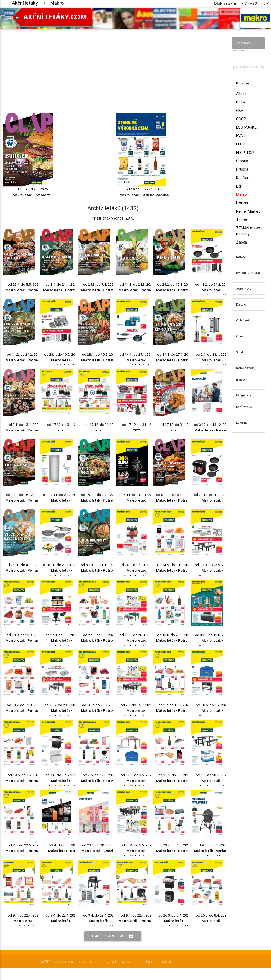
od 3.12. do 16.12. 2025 (24, 495)
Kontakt (165, 962)
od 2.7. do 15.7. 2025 (137, 705)
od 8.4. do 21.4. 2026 (62, 284)
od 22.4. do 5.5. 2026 (24, 284)
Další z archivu (113, 936)
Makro (57, 3)
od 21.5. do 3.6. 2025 (137, 775)
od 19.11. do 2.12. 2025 (62, 495)
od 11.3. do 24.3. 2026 (137, 284)
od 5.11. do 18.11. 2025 (137, 495)
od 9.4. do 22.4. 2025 (24, 915)
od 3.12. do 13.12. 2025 (212, 425)
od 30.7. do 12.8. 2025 (212, 635)
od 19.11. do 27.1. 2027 (144, 189)
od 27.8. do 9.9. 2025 (62, 635)
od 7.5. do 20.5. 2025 (212, 775)
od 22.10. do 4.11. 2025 (212, 495)
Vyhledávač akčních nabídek (247, 48)
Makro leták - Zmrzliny (99, 851)
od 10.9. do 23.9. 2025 (212, 565)
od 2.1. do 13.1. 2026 (212, 355)
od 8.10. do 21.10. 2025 (62, 565)
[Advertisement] (113, 66)
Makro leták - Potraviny (31, 195)
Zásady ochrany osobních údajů (125, 962)
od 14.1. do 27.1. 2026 (137, 355)
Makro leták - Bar (62, 851)
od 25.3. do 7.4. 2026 (99, 284)
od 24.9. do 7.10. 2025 (137, 565)
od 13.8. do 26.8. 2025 (137, 635)
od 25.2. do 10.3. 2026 (175, 284)
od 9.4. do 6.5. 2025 (212, 845)
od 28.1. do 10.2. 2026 (62, 355)
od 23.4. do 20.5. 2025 (62, 845)
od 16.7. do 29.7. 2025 (62, 705)
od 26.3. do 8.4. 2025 (175, 915)
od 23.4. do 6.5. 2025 (137, 845)
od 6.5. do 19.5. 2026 (31, 189)
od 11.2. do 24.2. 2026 (212, 284)
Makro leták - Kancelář (212, 430)
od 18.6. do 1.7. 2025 (212, 705)
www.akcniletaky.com (73, 962)
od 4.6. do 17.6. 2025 (62, 775)
